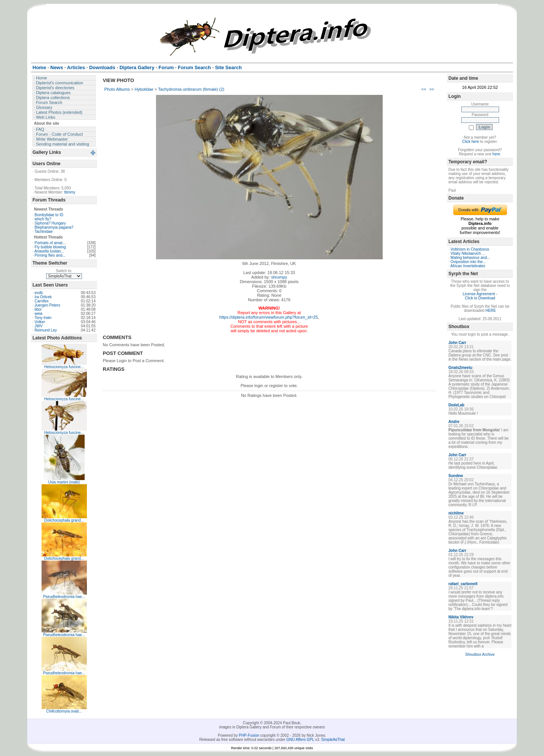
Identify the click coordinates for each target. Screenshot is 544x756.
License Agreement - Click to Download (480, 296)
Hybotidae (144, 89)
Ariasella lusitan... (49, 251)
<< (424, 89)
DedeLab (456, 405)
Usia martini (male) (64, 482)
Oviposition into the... (468, 262)
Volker (40, 322)
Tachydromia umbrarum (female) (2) (191, 89)
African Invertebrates (468, 266)
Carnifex (42, 301)
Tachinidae (43, 232)
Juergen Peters (48, 305)
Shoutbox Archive (480, 655)
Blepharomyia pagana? (54, 227)
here (496, 154)
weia (39, 314)
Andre (454, 422)
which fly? (43, 219)
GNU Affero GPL (300, 740)
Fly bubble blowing (50, 247)
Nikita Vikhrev (461, 617)
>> (432, 89)
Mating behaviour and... (471, 258)
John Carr (457, 343)
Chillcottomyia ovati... (64, 711)
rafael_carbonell (463, 584)
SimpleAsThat (333, 740)
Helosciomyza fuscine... (64, 367)
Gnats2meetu (460, 368)
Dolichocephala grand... (64, 520)
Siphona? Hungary (50, 223)
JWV (39, 326)
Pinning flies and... (50, 255)
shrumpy (279, 277)
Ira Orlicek (43, 297)
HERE (491, 311)
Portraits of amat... (50, 243)
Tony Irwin (43, 318)
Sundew (456, 476)
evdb (39, 293)
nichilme (456, 513)
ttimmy (70, 192)
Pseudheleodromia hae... (64, 597)
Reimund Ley (46, 330)
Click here (471, 142)
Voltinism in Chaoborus (470, 249)
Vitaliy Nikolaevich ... (468, 253)
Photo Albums (117, 89)
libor (38, 309)
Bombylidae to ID (49, 215)
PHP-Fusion (249, 735)
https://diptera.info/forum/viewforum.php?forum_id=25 (269, 317)
